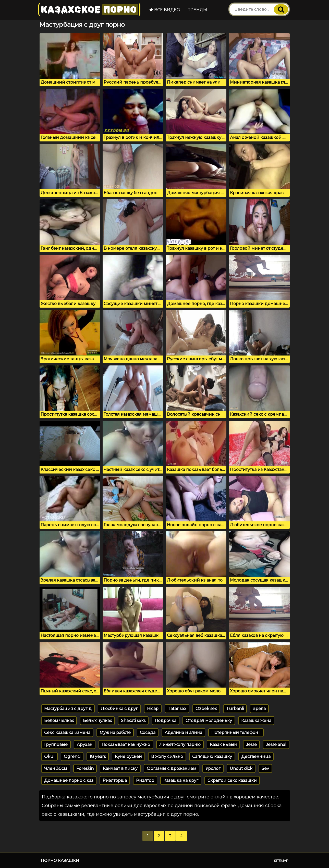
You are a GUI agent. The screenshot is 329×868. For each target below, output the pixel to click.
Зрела (259, 709)
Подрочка (166, 721)
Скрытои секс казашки (232, 780)
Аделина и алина (183, 733)
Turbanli (235, 709)
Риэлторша (115, 780)
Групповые (56, 745)
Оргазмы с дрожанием (172, 768)
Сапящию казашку (212, 757)
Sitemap (281, 861)
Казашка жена (256, 721)
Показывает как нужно (126, 745)
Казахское (89, 10)
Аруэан (85, 745)
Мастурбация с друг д (68, 709)
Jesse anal (276, 745)
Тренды (198, 10)
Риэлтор (145, 780)
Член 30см (56, 768)
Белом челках (59, 721)
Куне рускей (128, 757)
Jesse (251, 745)
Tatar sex (177, 709)
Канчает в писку (120, 768)
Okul (49, 757)
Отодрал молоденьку (209, 721)
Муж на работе (115, 733)
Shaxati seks (133, 721)
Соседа (148, 733)
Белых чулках (97, 721)
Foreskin (85, 768)
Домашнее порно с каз (69, 780)
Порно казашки (60, 860)
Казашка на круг (181, 780)
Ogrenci (72, 757)
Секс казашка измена (67, 733)
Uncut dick (241, 768)
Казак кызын (223, 745)
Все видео (165, 10)
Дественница (256, 757)
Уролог (213, 768)
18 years (98, 757)
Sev (265, 768)
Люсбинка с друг (119, 709)
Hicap (153, 709)
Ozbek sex (206, 709)
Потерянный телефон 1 (236, 733)
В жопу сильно (167, 757)
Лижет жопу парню (180, 745)
